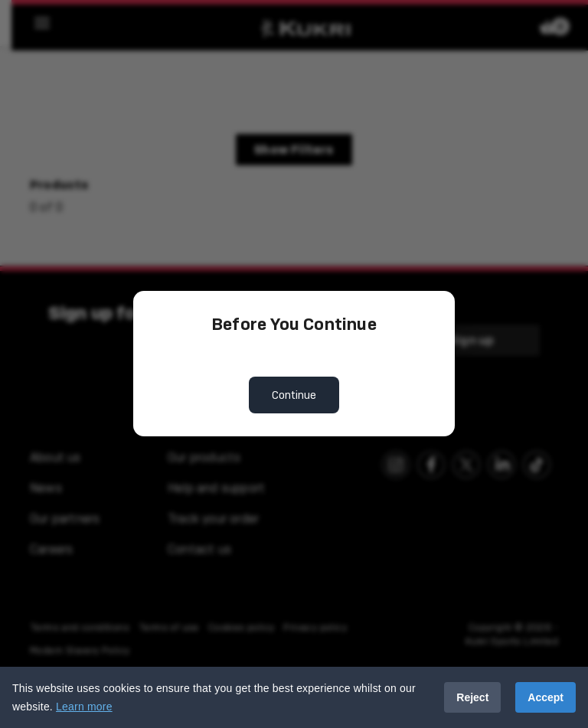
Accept (546, 697)
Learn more (84, 707)
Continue (294, 395)
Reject (472, 697)
